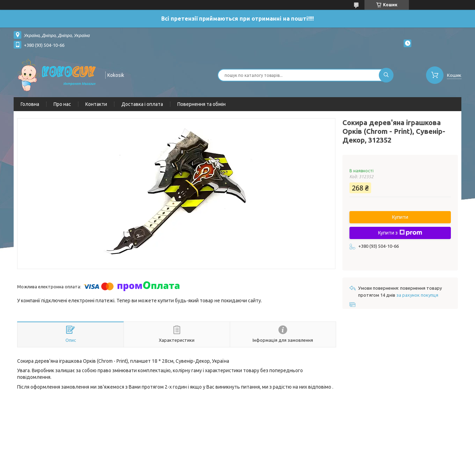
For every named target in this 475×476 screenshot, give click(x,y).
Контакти (96, 104)
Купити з (400, 233)
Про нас (62, 104)
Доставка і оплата (142, 104)
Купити (400, 217)
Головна (30, 104)
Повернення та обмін (201, 104)
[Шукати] (386, 75)
